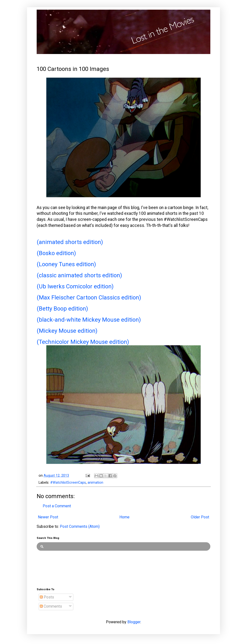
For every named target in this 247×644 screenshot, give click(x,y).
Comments (51, 606)
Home (124, 517)
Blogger (134, 622)
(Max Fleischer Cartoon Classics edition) (89, 298)
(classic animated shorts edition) (79, 275)
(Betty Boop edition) (62, 309)
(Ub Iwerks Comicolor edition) (75, 286)
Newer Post (48, 517)
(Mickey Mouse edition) (67, 331)
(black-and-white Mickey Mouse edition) (89, 320)
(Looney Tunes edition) (66, 264)
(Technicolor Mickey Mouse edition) (83, 342)
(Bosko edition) (56, 253)
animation (95, 483)
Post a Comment (57, 506)
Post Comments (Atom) (80, 526)
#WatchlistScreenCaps (68, 483)
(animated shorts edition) (70, 242)
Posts (47, 597)
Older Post (200, 517)
